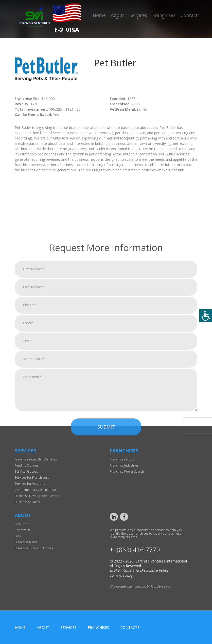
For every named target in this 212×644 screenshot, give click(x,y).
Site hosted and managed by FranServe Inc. (140, 586)
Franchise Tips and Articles (34, 548)
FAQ (18, 536)
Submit (106, 505)
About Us (21, 524)
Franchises (164, 15)
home (20, 627)
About (118, 15)
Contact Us (23, 530)
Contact (189, 15)
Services (138, 15)
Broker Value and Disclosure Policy (139, 570)
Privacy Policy (121, 576)
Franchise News (26, 542)
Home (99, 15)
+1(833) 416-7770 (135, 550)
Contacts (130, 627)
